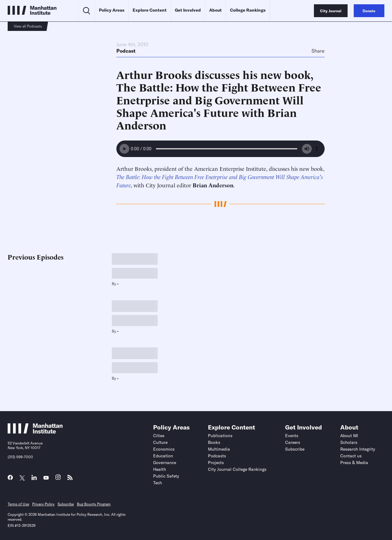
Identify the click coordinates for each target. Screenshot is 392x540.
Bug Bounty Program (94, 504)
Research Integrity (358, 449)
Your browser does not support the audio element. (221, 149)
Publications (220, 436)
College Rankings (248, 10)
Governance (165, 463)
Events (292, 436)
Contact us (351, 456)
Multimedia (219, 449)
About (215, 10)
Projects (216, 463)
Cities (159, 436)
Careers (293, 442)
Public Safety (166, 476)
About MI (349, 436)
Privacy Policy (43, 504)
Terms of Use (18, 504)
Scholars (349, 442)
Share (318, 51)
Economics (164, 449)
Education (163, 456)
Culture (160, 442)
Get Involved (188, 10)
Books (214, 442)
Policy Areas (112, 10)
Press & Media (354, 463)
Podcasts (217, 456)
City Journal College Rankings (237, 469)
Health (160, 469)
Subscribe (295, 449)
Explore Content (150, 10)
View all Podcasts (28, 26)
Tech (158, 483)
